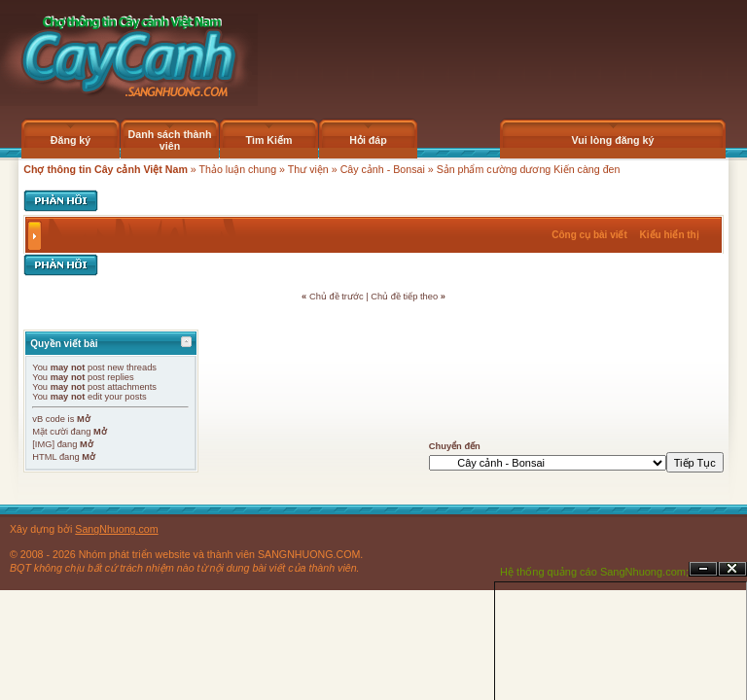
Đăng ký (71, 140)
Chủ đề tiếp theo (404, 297)
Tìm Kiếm (268, 140)
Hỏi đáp (368, 140)
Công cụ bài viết (589, 235)
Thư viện (308, 169)
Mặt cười (50, 432)
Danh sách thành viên (170, 140)
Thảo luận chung (238, 169)
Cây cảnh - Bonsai (383, 169)
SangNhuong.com (116, 529)
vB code (49, 419)
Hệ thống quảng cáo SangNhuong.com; (594, 572)
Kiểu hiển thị (670, 235)
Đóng (732, 569)
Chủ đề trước (337, 297)
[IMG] (43, 444)
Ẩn (703, 569)
